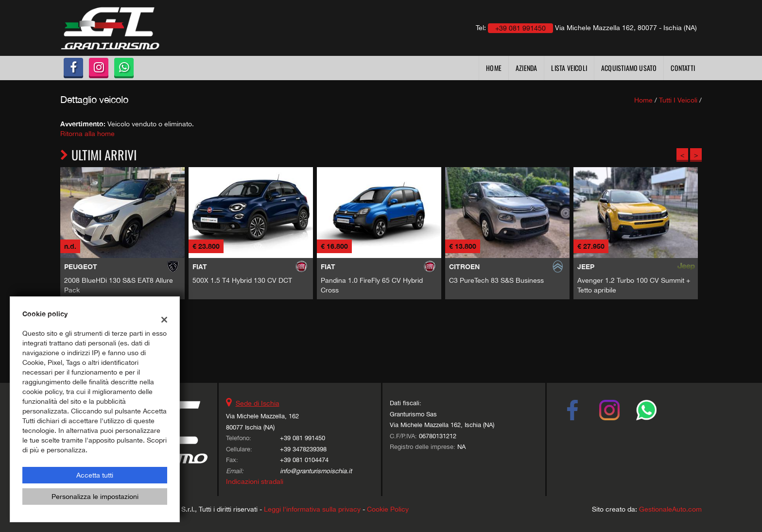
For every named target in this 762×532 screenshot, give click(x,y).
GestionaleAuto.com (670, 509)
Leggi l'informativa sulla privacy (312, 509)
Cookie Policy (388, 509)
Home (494, 68)
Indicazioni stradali (255, 481)
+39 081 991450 (303, 438)
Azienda (526, 68)
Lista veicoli (569, 68)
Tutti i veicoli (678, 100)
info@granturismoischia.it (316, 471)
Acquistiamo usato (629, 68)
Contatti (683, 68)
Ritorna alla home (87, 134)
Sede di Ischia (258, 403)
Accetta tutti (95, 475)
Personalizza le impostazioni (95, 497)
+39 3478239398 (303, 449)
